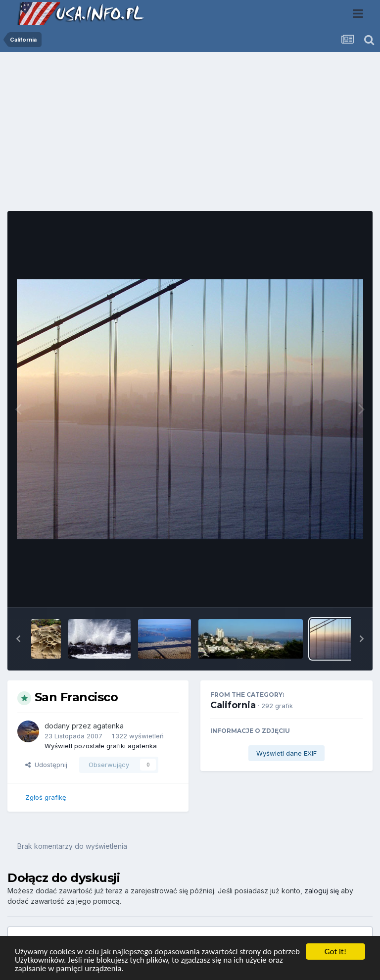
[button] (18, 639)
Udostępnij (46, 765)
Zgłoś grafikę (46, 797)
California (233, 705)
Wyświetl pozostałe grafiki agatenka (101, 746)
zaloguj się (322, 891)
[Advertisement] (190, 135)
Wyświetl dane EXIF (286, 753)
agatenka (108, 726)
